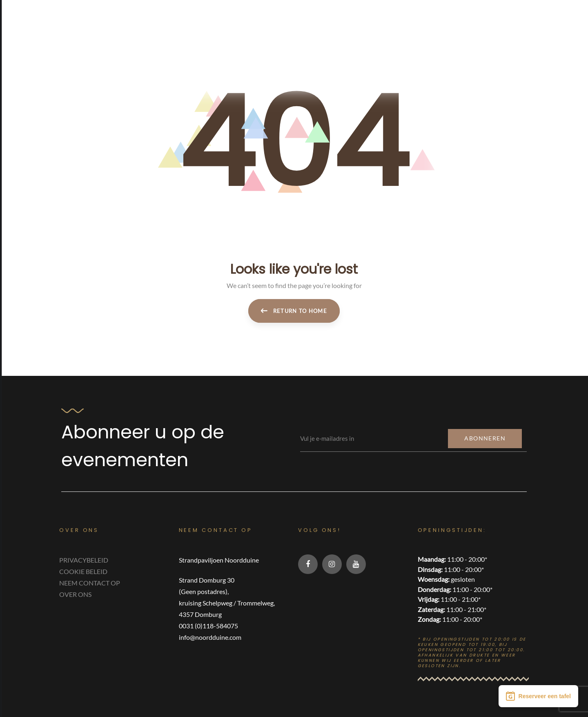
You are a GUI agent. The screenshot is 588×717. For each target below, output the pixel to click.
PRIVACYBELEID (84, 560)
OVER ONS (75, 594)
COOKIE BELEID (83, 571)
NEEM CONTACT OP (90, 583)
